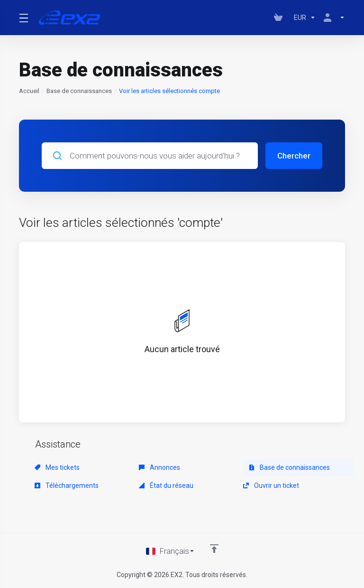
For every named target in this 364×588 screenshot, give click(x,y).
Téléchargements (67, 485)
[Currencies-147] (305, 18)
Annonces (159, 467)
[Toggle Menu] (23, 18)
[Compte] (332, 18)
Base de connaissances (79, 91)
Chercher (294, 156)
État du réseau (166, 485)
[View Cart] (280, 18)
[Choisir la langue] (170, 551)
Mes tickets (57, 467)
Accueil (29, 91)
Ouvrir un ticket (271, 485)
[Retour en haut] (214, 549)
